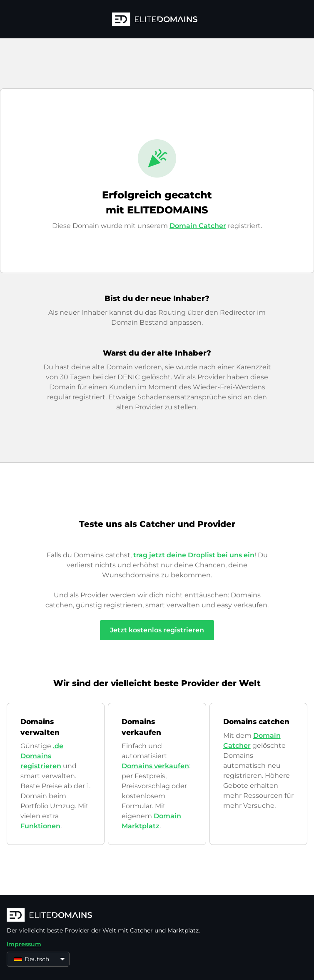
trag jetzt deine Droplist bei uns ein (194, 555)
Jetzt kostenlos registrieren (157, 630)
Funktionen (40, 826)
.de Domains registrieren (42, 756)
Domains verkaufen (155, 766)
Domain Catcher (198, 226)
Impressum (24, 944)
